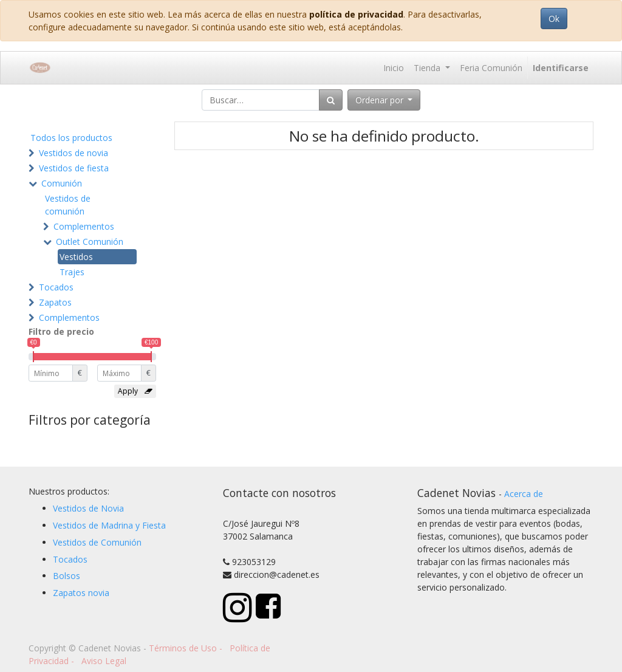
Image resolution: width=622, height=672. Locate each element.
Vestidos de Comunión (97, 542)
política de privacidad (356, 14)
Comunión (62, 183)
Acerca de (524, 494)
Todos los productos (71, 138)
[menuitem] (394, 68)
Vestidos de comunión (68, 205)
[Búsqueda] (331, 100)
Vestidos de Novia (88, 508)
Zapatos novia (81, 593)
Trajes (72, 272)
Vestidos (76, 257)
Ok (554, 19)
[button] (384, 100)
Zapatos (55, 302)
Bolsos (67, 576)
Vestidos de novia (73, 153)
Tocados (56, 287)
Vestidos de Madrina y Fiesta (109, 525)
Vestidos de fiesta (74, 168)
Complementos (84, 226)
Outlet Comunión (90, 242)
